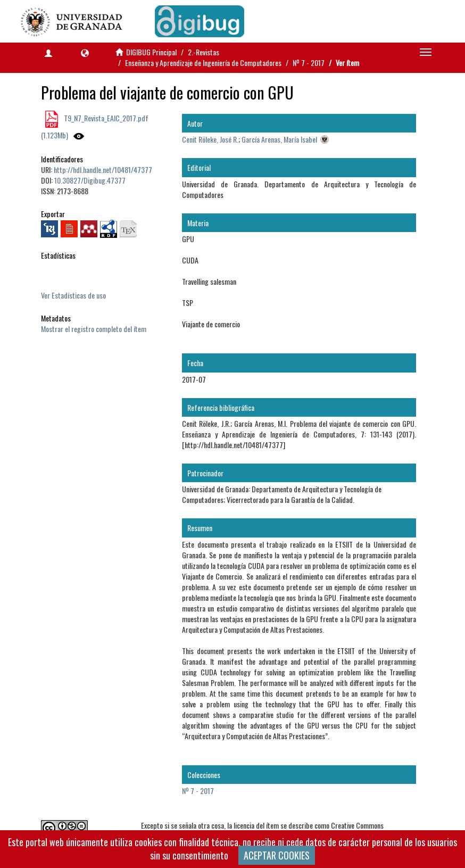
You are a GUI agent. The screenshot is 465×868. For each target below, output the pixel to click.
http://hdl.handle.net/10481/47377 (103, 170)
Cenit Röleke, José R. (210, 139)
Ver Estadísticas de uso (73, 295)
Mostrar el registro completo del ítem (94, 329)
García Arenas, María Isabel (279, 139)
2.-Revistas (204, 52)
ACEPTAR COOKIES (277, 855)
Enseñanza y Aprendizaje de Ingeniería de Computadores (203, 63)
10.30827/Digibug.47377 (90, 180)
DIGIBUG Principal (151, 52)
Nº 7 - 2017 (309, 63)
